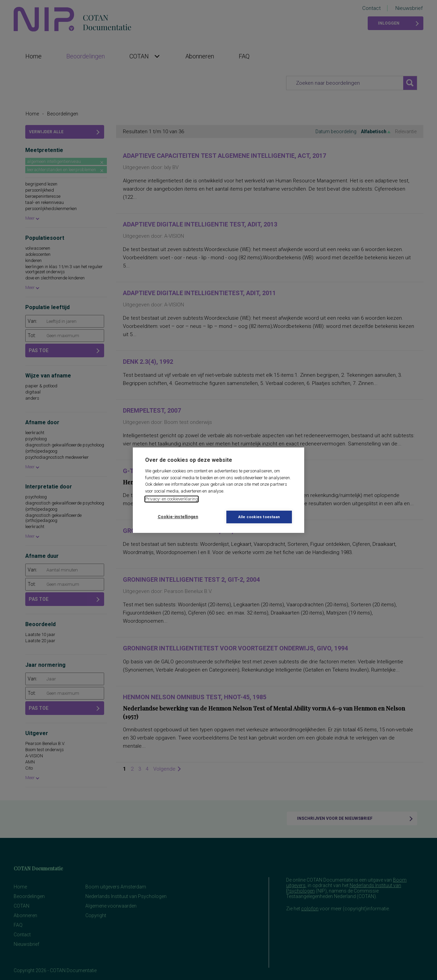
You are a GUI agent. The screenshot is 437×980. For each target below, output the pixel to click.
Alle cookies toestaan (259, 517)
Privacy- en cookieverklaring (172, 499)
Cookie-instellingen (178, 517)
